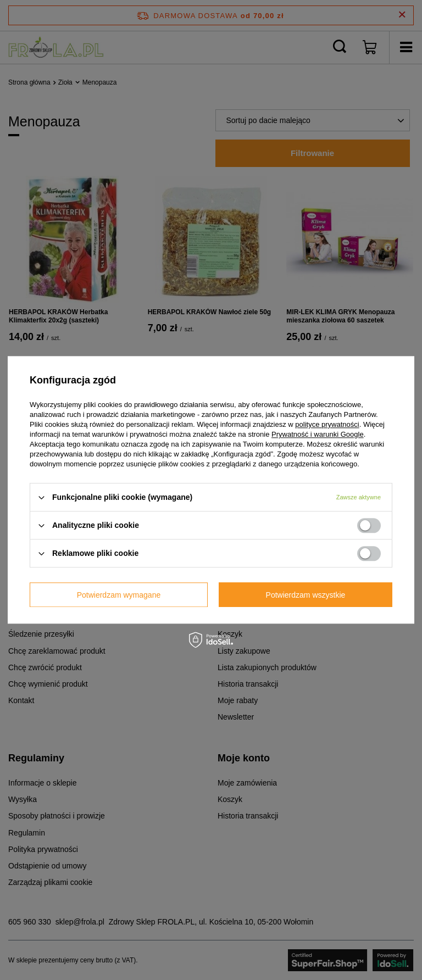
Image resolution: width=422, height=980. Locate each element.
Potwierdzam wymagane (119, 595)
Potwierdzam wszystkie (306, 595)
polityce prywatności (327, 424)
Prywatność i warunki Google (318, 434)
